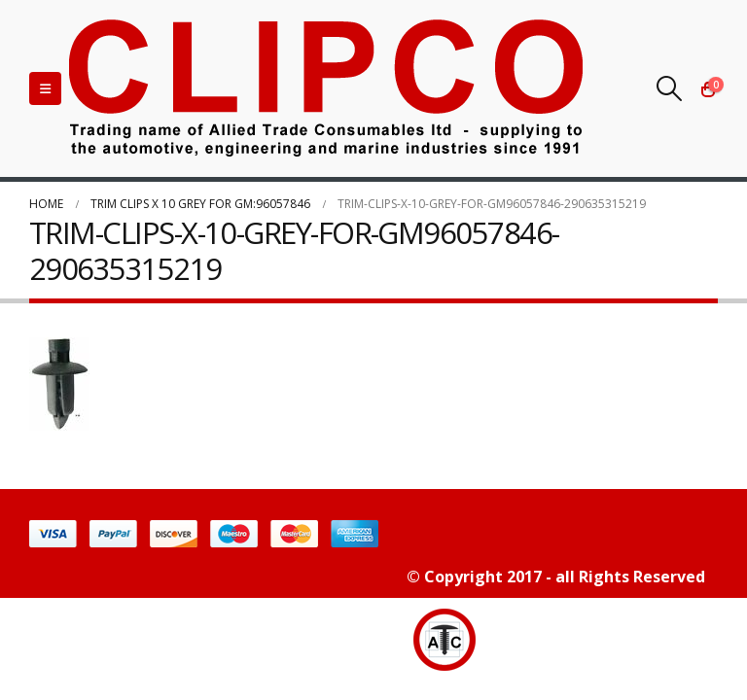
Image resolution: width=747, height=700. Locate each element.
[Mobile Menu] (45, 88)
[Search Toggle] (670, 88)
